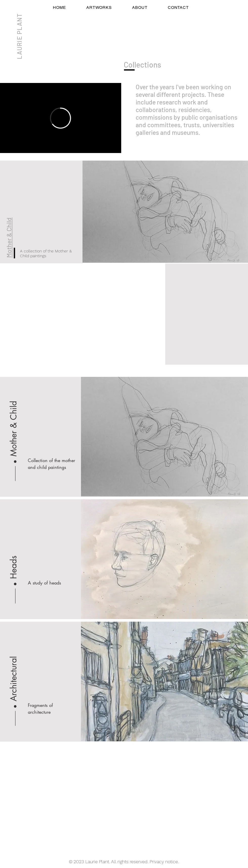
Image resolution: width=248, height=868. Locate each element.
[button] (14, 547)
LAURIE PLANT (19, 36)
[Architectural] (14, 669)
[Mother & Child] (14, 424)
